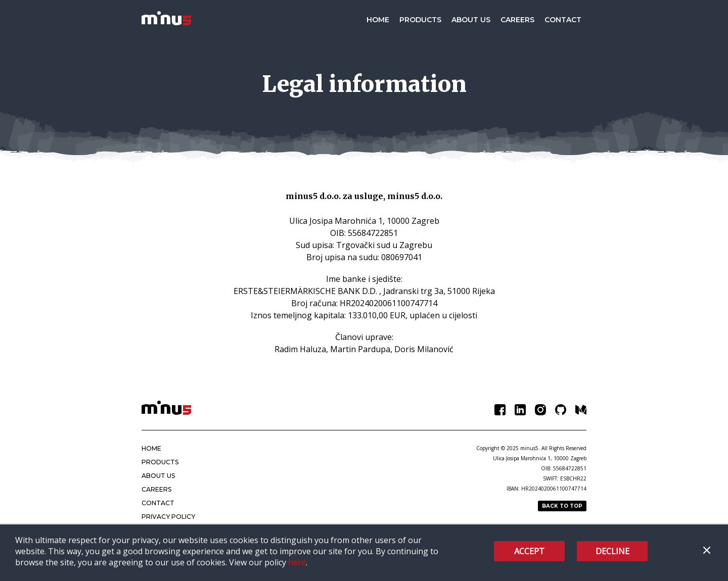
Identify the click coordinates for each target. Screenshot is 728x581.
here (297, 562)
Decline (612, 551)
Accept (529, 551)
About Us (471, 20)
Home (378, 20)
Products (420, 20)
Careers (517, 20)
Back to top (562, 506)
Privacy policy (168, 517)
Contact (563, 20)
